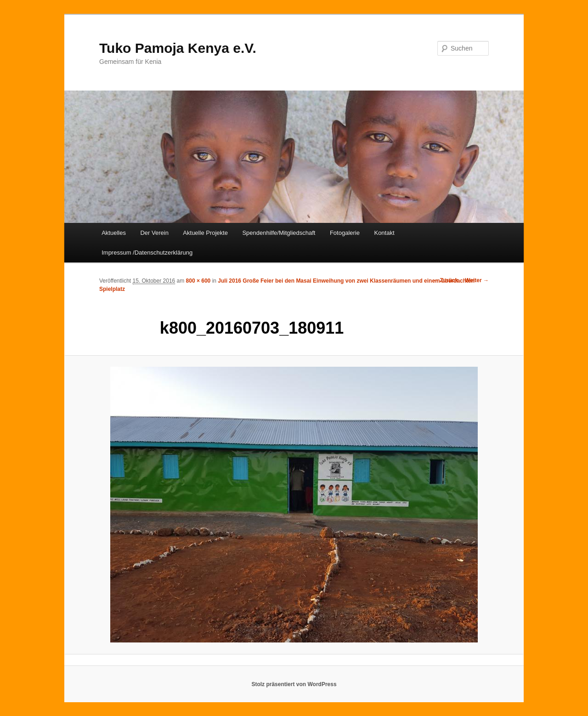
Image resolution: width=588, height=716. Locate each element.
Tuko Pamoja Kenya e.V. (178, 48)
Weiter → (477, 280)
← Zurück (445, 280)
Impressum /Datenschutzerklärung (147, 253)
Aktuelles (114, 233)
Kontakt (384, 233)
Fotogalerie (345, 233)
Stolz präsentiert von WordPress (294, 684)
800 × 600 (198, 281)
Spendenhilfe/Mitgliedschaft (279, 233)
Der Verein (154, 233)
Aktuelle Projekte (205, 233)
